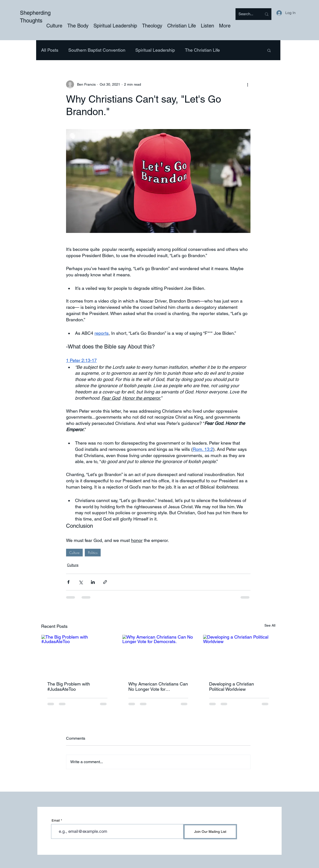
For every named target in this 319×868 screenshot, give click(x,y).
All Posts (50, 50)
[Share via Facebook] (68, 582)
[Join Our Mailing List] (210, 832)
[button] (269, 50)
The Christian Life (202, 50)
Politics (93, 553)
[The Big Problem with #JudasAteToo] (77, 655)
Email (56, 820)
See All (270, 625)
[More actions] (247, 84)
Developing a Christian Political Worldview (232, 687)
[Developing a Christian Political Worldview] (239, 655)
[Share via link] (105, 582)
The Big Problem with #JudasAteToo (69, 687)
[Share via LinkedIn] (93, 582)
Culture (74, 553)
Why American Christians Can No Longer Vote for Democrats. (158, 687)
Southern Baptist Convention (97, 50)
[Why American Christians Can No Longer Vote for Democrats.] (158, 655)
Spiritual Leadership (155, 50)
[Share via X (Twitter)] (81, 582)
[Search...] (246, 14)
